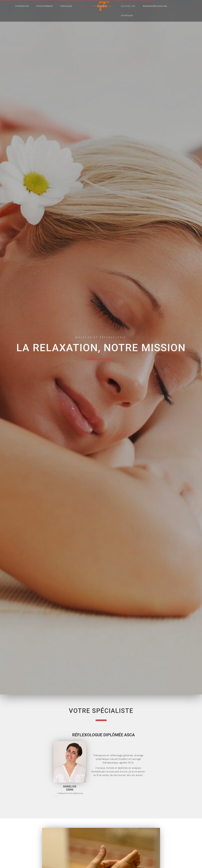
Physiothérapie (45, 7)
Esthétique (127, 16)
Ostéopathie (22, 7)
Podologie (66, 7)
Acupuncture (128, 7)
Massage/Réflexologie (155, 7)
